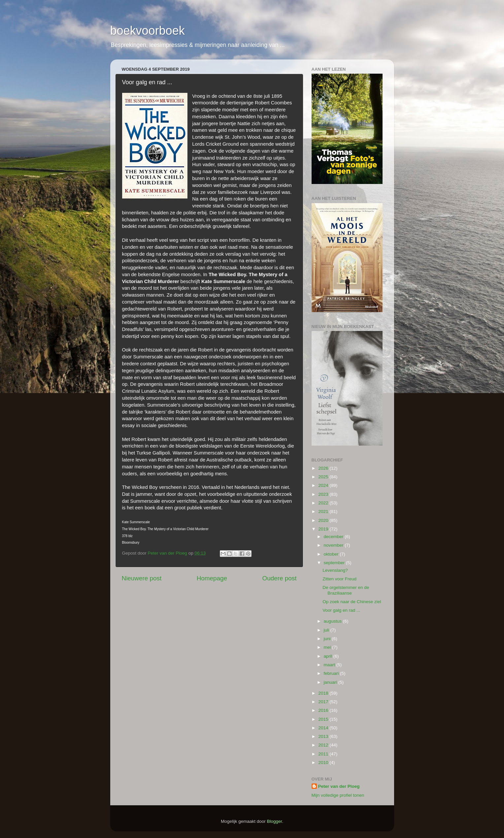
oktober (332, 554)
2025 (324, 477)
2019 (324, 529)
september (335, 563)
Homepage (212, 578)
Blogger (275, 821)
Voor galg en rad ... (341, 610)
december (334, 537)
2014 (324, 728)
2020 (324, 520)
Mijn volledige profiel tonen (338, 795)
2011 (324, 754)
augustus (334, 621)
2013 (324, 736)
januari (331, 682)
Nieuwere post (142, 578)
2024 (324, 485)
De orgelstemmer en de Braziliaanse (346, 590)
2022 (324, 503)
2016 (324, 710)
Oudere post (280, 578)
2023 (324, 494)
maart (330, 665)
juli (327, 630)
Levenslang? (335, 570)
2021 (324, 511)
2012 (324, 745)
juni (328, 639)
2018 (324, 693)
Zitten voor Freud (339, 579)
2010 (324, 763)
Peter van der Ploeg (339, 786)
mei (328, 647)
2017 (324, 702)
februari (332, 673)
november (334, 545)
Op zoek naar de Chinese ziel (352, 602)
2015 (324, 719)
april (329, 656)
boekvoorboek (148, 31)
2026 (324, 468)
